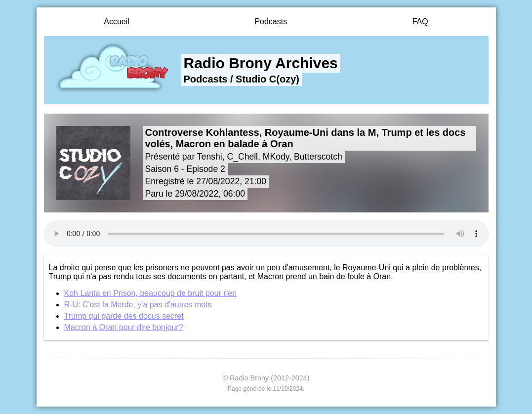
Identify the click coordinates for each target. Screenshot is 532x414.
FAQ (420, 21)
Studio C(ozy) (267, 79)
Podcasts (271, 21)
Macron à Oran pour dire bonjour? (124, 327)
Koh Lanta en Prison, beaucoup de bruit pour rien (151, 293)
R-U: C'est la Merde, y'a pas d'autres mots (138, 305)
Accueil (117, 21)
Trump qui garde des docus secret (124, 316)
